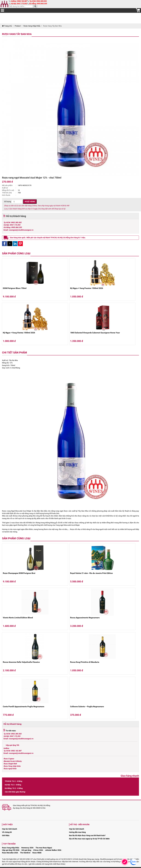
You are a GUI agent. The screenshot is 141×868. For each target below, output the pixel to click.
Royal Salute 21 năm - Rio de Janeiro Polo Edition (91, 573)
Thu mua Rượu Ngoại (44, 848)
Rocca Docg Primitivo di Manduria (85, 662)
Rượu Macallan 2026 (10, 853)
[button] (4, 244)
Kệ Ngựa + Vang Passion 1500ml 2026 (87, 288)
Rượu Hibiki (37, 853)
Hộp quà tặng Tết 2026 (11, 850)
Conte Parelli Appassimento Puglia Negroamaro (24, 706)
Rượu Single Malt (10, 764)
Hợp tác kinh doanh (9, 829)
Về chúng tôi (7, 832)
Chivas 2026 (38, 850)
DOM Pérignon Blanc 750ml (15, 288)
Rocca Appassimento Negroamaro (85, 618)
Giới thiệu (6, 835)
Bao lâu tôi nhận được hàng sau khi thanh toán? (87, 835)
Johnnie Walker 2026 (53, 850)
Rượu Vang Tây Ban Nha (17, 34)
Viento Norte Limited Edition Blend (18, 618)
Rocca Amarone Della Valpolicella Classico (21, 662)
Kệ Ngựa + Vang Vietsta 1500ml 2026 (19, 333)
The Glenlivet (25, 853)
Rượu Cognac (9, 759)
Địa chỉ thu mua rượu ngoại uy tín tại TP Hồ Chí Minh (89, 839)
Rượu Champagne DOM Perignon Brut (19, 573)
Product (18, 26)
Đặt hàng (30, 202)
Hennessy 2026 (27, 848)
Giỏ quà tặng (26, 850)
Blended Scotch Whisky (13, 761)
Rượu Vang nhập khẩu (32, 26)
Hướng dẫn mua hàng (77, 832)
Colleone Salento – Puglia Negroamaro (87, 706)
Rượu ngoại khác (10, 769)
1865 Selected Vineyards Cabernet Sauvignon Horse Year (95, 333)
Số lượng (13, 202)
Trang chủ (7, 26)
